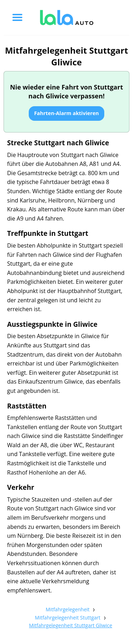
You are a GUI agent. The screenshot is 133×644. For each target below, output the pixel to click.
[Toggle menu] (17, 17)
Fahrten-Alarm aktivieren (66, 113)
